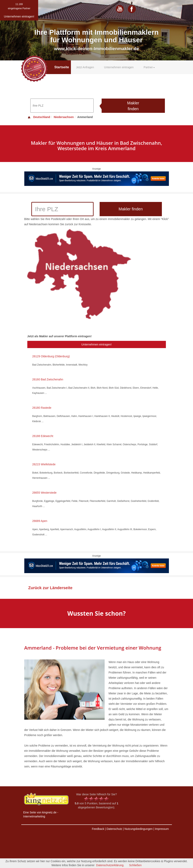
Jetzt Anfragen (85, 67)
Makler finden (133, 106)
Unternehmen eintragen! (96, 344)
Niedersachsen (64, 117)
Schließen (135, 865)
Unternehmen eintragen (119, 67)
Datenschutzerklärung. (110, 865)
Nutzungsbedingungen (139, 829)
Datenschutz (114, 829)
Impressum (162, 829)
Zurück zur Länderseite (50, 588)
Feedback (98, 829)
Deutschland (39, 117)
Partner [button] (149, 67)
